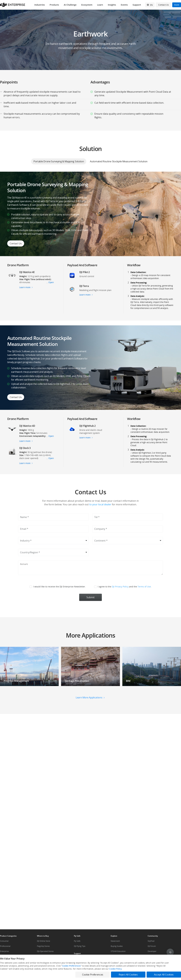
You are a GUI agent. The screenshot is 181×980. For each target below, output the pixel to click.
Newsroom (115, 941)
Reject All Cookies (128, 975)
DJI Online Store (44, 941)
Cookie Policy (115, 969)
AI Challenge (70, 5)
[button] (91, 628)
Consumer (4, 941)
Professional (5, 946)
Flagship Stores (43, 946)
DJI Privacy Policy (120, 587)
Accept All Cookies (164, 975)
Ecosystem (87, 5)
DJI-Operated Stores (45, 951)
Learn (100, 5)
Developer (152, 951)
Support (137, 5)
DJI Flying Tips (80, 946)
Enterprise (4, 951)
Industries (40, 5)
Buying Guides (117, 946)
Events (124, 5)
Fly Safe (77, 941)
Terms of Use (144, 587)
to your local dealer (100, 504)
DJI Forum (152, 946)
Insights (112, 5)
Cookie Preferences (71, 966)
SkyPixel (151, 941)
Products (54, 5)
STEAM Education (118, 951)
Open (51, 282)
